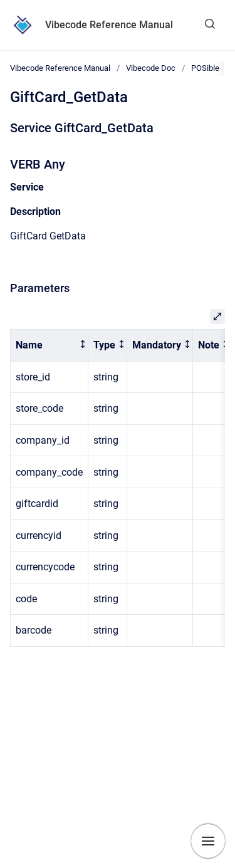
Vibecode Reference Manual (109, 25)
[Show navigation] (208, 841)
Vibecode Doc (151, 68)
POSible (205, 68)
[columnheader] (50, 346)
